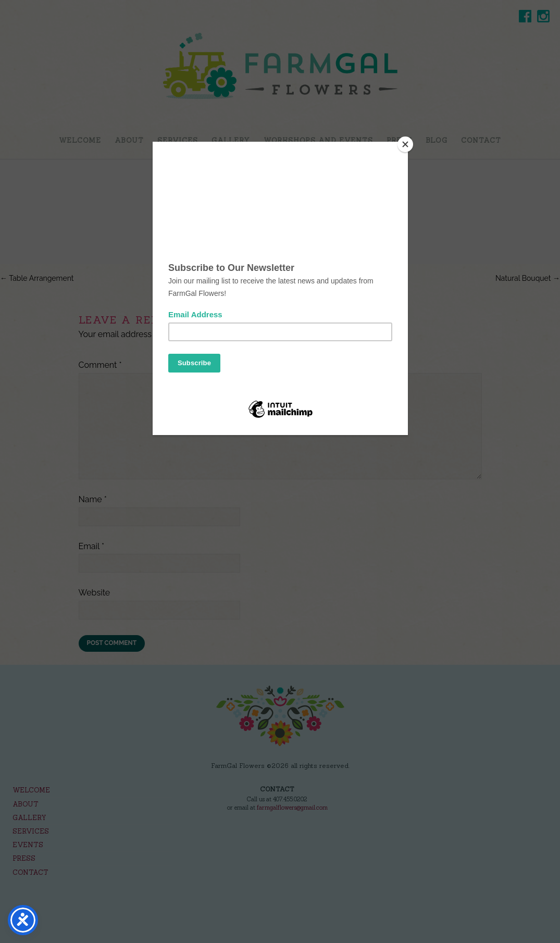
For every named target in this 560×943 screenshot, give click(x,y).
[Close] (405, 144)
